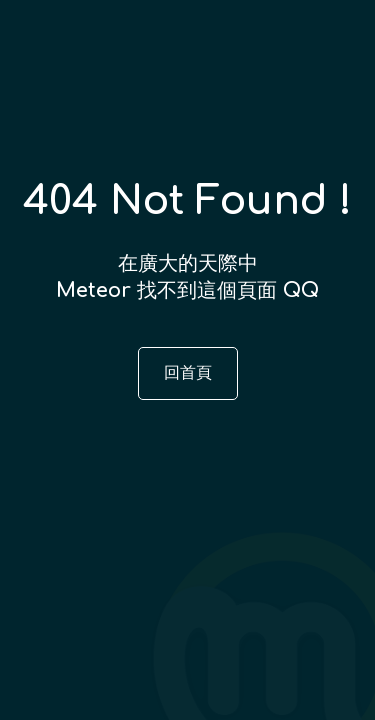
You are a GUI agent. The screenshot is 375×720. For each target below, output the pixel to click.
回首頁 (188, 373)
